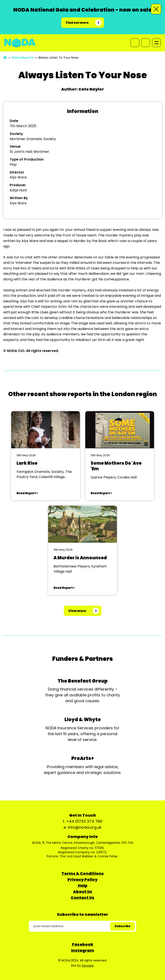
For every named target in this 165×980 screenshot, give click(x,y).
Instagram (83, 950)
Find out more (77, 23)
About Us (83, 892)
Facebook (83, 944)
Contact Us (82, 898)
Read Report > (27, 493)
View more (77, 611)
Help (83, 885)
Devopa (88, 966)
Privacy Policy (82, 879)
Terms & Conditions (83, 873)
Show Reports (23, 58)
